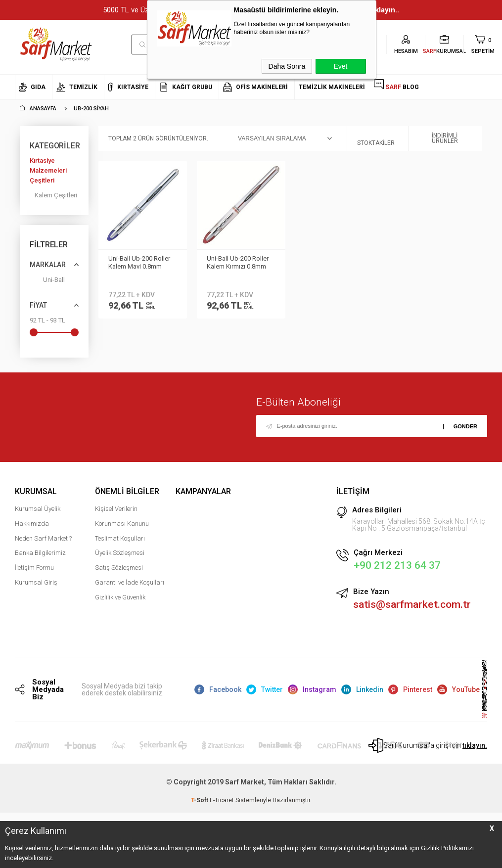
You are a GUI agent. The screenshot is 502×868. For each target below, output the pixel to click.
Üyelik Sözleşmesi (120, 554)
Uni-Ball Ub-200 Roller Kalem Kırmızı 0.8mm (238, 262)
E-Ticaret (222, 801)
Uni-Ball (47, 282)
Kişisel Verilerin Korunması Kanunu (122, 517)
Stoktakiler (376, 138)
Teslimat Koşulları (120, 539)
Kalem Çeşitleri (56, 195)
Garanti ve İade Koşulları (130, 583)
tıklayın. (475, 746)
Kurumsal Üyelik (38, 509)
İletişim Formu (34, 568)
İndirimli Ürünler (438, 138)
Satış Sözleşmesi (119, 568)
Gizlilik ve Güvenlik (120, 598)
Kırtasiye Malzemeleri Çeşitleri (48, 170)
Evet (340, 66)
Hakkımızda (32, 524)
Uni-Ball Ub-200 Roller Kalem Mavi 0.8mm (139, 262)
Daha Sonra (287, 66)
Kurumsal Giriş (36, 583)
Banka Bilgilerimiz (40, 554)
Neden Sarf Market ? (43, 539)
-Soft (200, 801)
